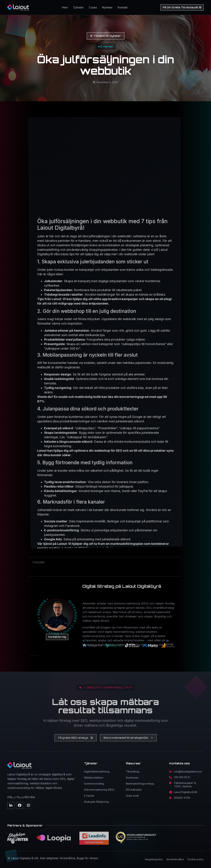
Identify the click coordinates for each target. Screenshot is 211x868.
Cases (93, 7)
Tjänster (78, 7)
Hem (65, 7)
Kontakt (123, 7)
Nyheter (107, 7)
